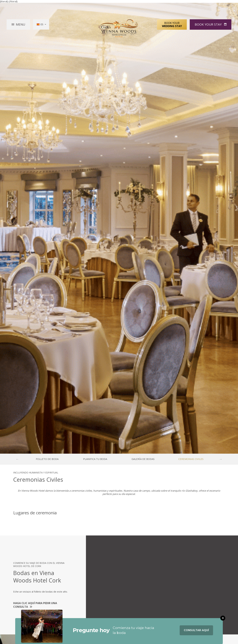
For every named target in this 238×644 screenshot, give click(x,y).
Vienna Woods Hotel (119, 28)
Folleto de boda (47, 459)
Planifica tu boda (95, 459)
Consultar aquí (196, 631)
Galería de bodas (143, 459)
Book (209, 24)
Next (221, 459)
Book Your (172, 24)
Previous (17, 459)
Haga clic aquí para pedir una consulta (35, 605)
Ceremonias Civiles (191, 459)
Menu (20, 24)
